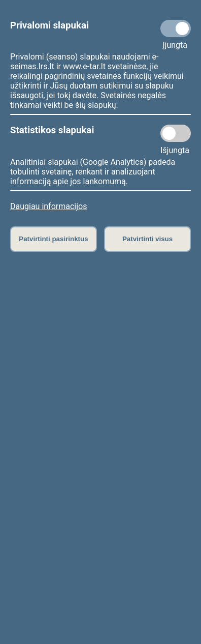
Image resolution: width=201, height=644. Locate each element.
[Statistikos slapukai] (176, 133)
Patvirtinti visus (147, 239)
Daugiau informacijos (48, 206)
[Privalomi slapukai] (176, 28)
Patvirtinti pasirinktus (53, 239)
